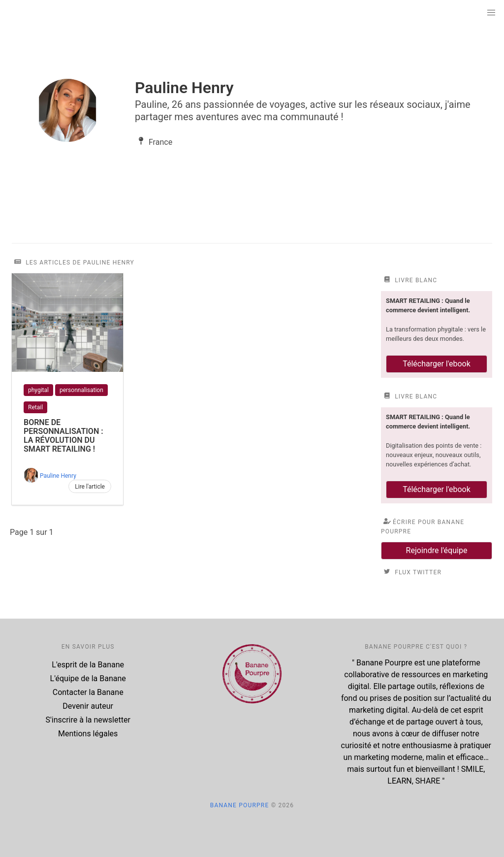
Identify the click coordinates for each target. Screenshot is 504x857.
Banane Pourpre (240, 805)
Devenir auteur (88, 706)
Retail (35, 407)
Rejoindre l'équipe (437, 550)
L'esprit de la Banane (88, 665)
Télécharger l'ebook (437, 364)
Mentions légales (88, 734)
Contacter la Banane (88, 692)
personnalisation (81, 390)
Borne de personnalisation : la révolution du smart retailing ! (63, 436)
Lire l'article (90, 487)
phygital (38, 390)
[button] (491, 13)
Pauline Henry (58, 476)
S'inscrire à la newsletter (88, 720)
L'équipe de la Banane (88, 678)
